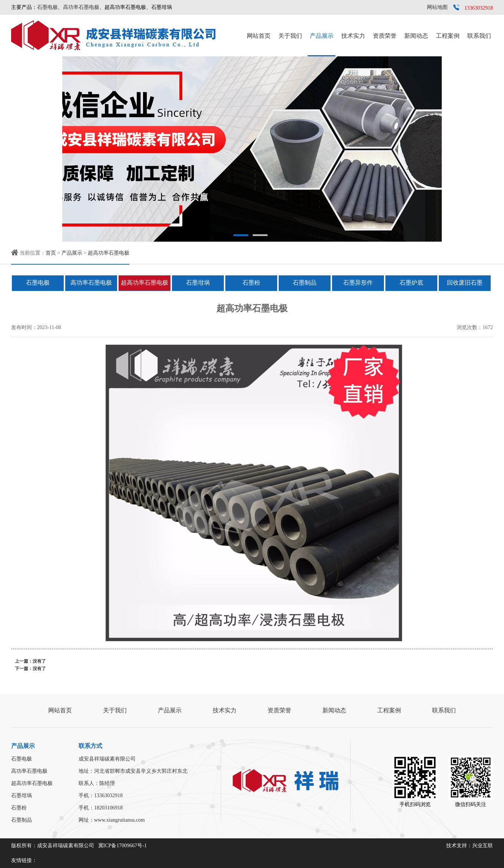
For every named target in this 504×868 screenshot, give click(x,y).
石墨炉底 (411, 283)
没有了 (39, 661)
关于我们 (290, 36)
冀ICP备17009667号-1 (122, 846)
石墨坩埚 (198, 283)
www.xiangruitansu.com (120, 820)
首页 (51, 253)
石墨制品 (305, 283)
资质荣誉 (385, 36)
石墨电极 (47, 7)
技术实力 (353, 36)
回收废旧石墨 (465, 283)
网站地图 (437, 7)
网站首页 (259, 36)
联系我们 (479, 36)
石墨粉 (251, 283)
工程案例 (448, 36)
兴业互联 (483, 846)
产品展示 (322, 36)
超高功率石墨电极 (109, 253)
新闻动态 (416, 36)
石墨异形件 (358, 283)
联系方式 (90, 746)
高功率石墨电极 (81, 7)
